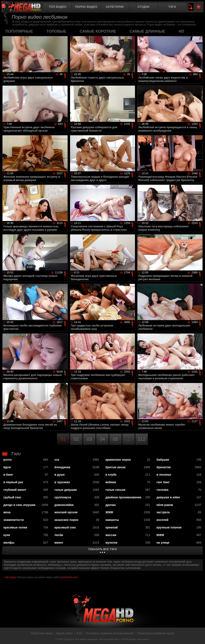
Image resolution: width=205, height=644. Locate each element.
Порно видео (86, 7)
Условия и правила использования (110, 633)
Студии (143, 7)
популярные (19, 31)
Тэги (172, 7)
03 (89, 439)
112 (142, 439)
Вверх (199, 636)
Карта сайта (64, 633)
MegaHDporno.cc (24, 7)
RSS (79, 633)
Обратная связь (42, 633)
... (128, 439)
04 (102, 439)
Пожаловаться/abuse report (155, 633)
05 (115, 439)
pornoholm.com (69, 577)
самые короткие (98, 31)
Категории (115, 7)
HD (181, 31)
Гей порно (10, 577)
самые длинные (147, 31)
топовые (56, 31)
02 (76, 439)
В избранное (198, 7)
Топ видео (58, 7)
